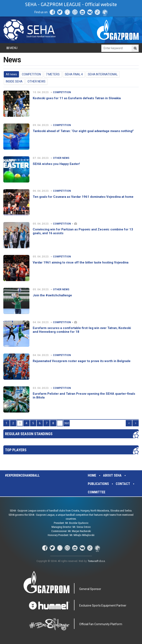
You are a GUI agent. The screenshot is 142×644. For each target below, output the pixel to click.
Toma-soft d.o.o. (97, 561)
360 (67, 423)
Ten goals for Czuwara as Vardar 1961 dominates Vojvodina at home (83, 197)
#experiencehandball (22, 475)
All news (11, 74)
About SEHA (112, 475)
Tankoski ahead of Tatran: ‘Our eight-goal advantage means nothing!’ (83, 131)
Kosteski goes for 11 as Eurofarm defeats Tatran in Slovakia (77, 98)
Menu (12, 48)
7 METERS (53, 74)
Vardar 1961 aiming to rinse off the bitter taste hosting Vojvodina (81, 262)
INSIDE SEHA (14, 81)
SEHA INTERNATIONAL (103, 74)
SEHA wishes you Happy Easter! (56, 164)
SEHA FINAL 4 (74, 74)
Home (92, 475)
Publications (98, 484)
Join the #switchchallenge (52, 295)
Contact (123, 484)
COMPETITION (31, 74)
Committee (97, 492)
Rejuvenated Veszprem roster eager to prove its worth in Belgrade (82, 361)
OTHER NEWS (36, 81)
